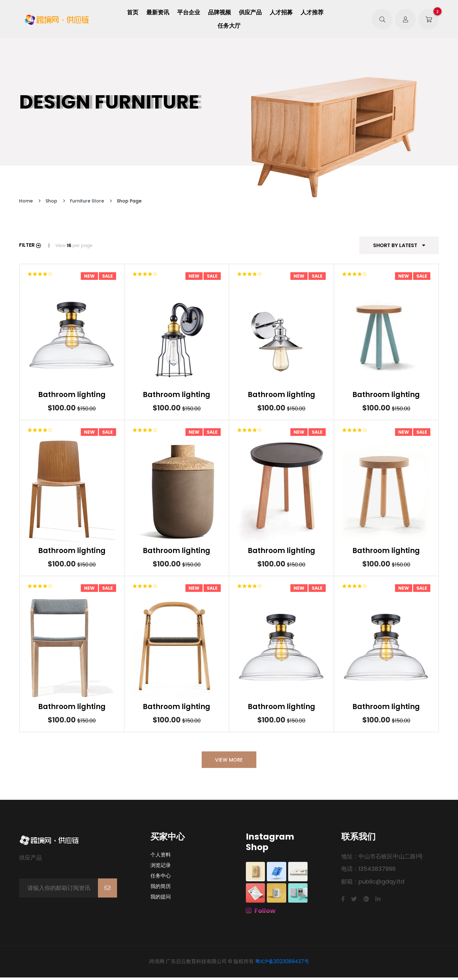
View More (229, 761)
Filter (30, 245)
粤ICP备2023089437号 (282, 964)
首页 (133, 12)
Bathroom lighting (72, 395)
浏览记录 (161, 868)
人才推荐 (312, 12)
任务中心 (161, 878)
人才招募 (281, 12)
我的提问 (161, 899)
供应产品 (250, 12)
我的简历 (161, 889)
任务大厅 (229, 26)
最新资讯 (158, 12)
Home (26, 201)
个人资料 (161, 857)
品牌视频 (219, 12)
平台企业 (189, 12)
